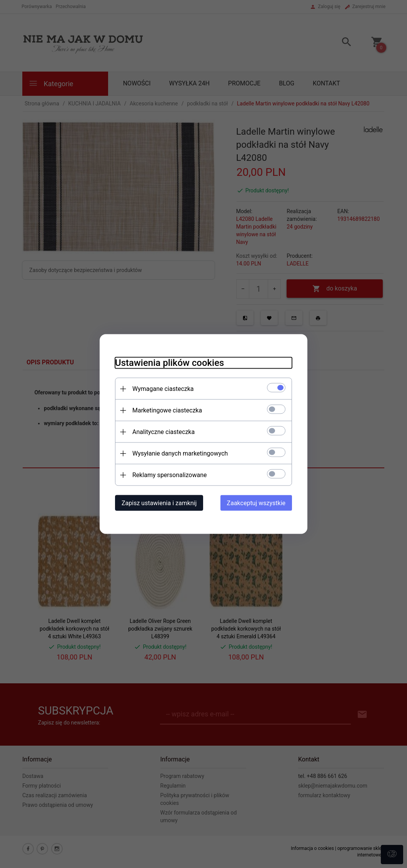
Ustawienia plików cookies (169, 363)
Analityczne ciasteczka (163, 432)
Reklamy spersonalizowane (169, 475)
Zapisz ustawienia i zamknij (159, 503)
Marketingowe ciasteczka (167, 410)
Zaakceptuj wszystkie (256, 503)
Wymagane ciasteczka (163, 389)
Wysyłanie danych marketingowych (180, 453)
